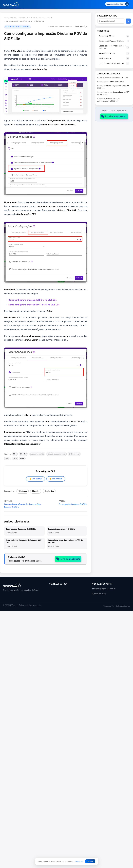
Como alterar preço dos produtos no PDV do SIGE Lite (113, 93)
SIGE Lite (13, 18)
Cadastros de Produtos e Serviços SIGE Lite (114, 47)
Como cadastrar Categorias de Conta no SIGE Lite (113, 87)
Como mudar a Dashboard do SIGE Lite (113, 78)
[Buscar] (128, 21)
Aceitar (90, 861)
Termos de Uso (109, 606)
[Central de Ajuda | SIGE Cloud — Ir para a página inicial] (11, 4)
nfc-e (15, 459)
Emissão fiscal (74, 454)
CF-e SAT (23, 454)
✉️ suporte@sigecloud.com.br (104, 589)
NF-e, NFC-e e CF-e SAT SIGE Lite (42, 18)
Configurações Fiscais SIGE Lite (114, 63)
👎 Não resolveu (56, 479)
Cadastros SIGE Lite (114, 36)
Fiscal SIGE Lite (23, 18)
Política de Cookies (123, 606)
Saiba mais (79, 861)
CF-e (15, 454)
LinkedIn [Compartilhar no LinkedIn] (36, 491)
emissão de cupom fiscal (56, 454)
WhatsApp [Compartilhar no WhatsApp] (23, 491)
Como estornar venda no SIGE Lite (111, 82)
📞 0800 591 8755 (99, 594)
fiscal (7, 459)
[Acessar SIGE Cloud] (117, 4)
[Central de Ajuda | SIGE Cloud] (23, 585)
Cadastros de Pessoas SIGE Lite (114, 41)
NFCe (22, 459)
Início (6, 18)
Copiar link (49, 491)
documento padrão (37, 454)
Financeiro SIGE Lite (114, 54)
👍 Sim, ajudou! (35, 479)
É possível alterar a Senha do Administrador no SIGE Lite (109, 100)
